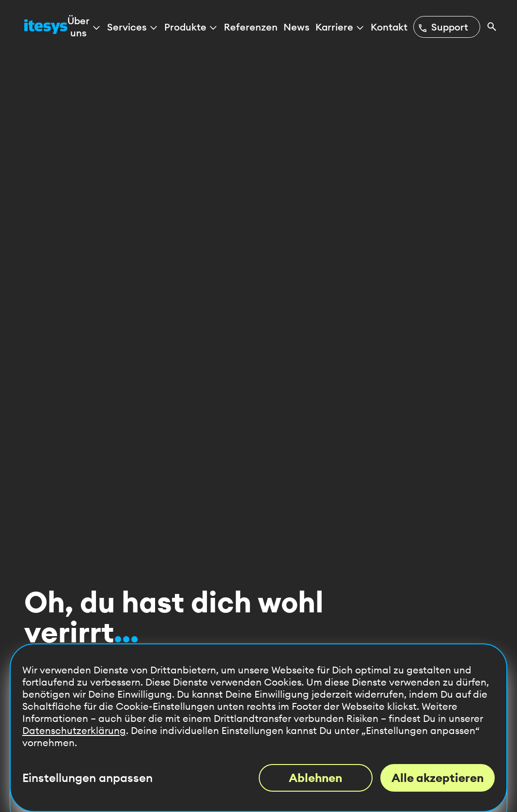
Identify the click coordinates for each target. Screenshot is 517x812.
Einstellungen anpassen (87, 778)
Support (443, 27)
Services (133, 27)
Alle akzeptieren (438, 778)
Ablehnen (315, 778)
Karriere (340, 27)
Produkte (191, 27)
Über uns (84, 27)
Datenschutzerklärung (74, 730)
